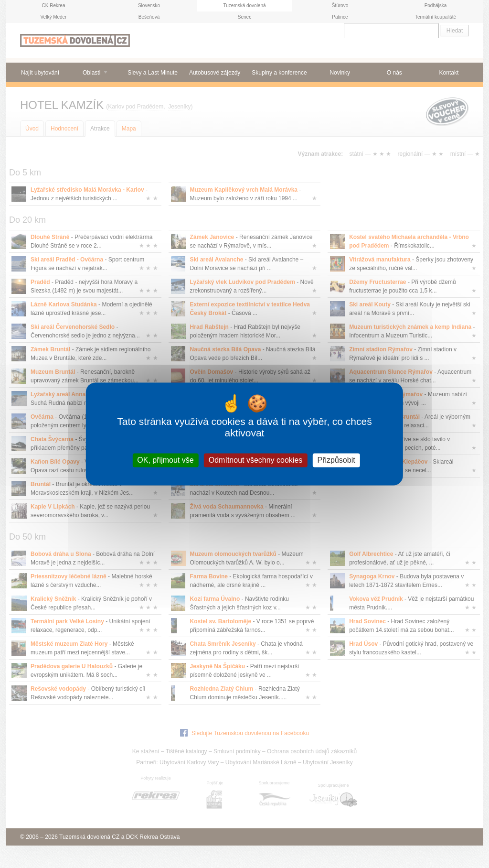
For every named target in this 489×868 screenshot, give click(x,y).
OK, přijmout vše (165, 460)
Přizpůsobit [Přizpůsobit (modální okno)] (336, 460)
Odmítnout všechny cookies (256, 460)
